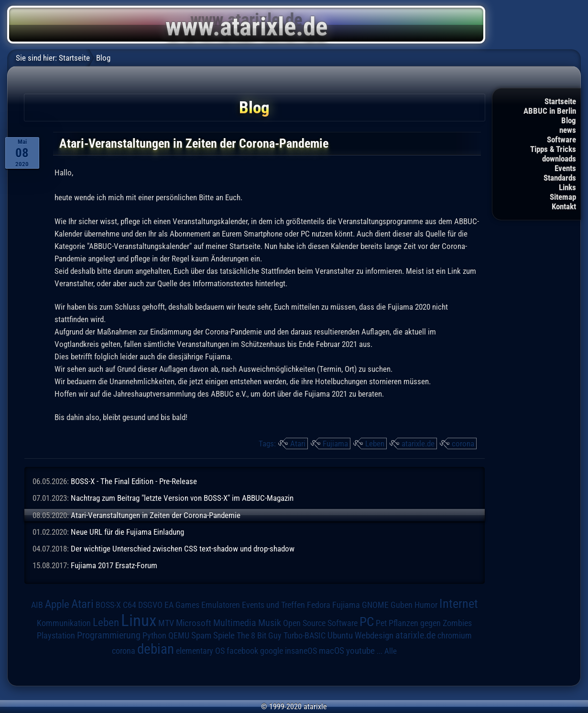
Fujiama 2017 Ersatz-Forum (114, 565)
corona (463, 443)
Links (567, 187)
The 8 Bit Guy (259, 635)
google (272, 651)
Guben (402, 605)
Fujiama (335, 443)
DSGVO (150, 605)
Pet (381, 623)
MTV (166, 623)
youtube (360, 651)
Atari (298, 443)
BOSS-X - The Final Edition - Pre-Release (134, 481)
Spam (201, 636)
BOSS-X (108, 605)
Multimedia (235, 623)
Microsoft (194, 623)
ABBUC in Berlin (550, 111)
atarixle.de (418, 443)
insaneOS (301, 651)
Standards (560, 178)
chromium (455, 636)
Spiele (224, 635)
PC (367, 622)
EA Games (182, 605)
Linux (139, 620)
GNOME (375, 605)
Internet (459, 604)
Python (154, 636)
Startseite (560, 101)
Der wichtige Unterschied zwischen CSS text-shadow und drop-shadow (183, 549)
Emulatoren (221, 605)
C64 (130, 605)
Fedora (319, 605)
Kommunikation (64, 623)
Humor (426, 605)
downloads (559, 159)
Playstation (56, 636)
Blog (569, 120)
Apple (57, 604)
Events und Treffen (273, 605)
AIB (37, 605)
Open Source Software (320, 623)
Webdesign (374, 636)
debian (156, 649)
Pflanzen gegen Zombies (430, 623)
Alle (391, 651)
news (568, 130)
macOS (332, 651)
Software (561, 140)
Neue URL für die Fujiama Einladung (127, 532)
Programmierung (109, 635)
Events (565, 168)
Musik (270, 623)
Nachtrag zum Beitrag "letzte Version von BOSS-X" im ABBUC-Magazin (182, 498)
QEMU (179, 636)
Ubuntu (340, 636)
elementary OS (200, 651)
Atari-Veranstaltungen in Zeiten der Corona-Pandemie (156, 515)
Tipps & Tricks (553, 149)
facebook (242, 651)
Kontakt (564, 206)
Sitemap (563, 197)
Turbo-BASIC (305, 635)
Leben (375, 443)
